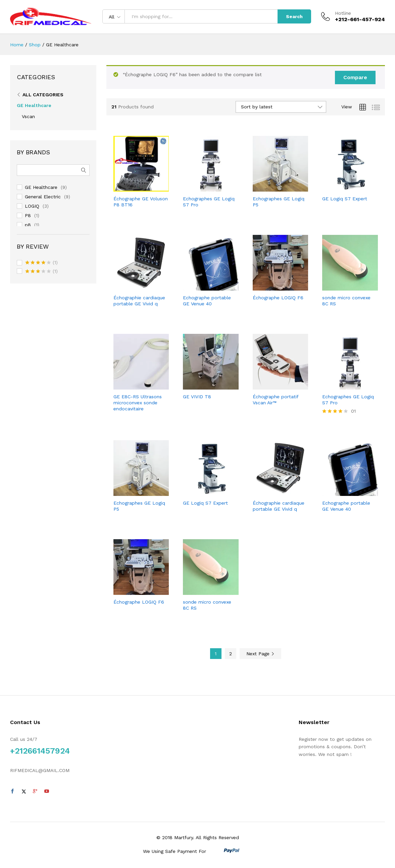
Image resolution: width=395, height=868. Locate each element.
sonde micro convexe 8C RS (346, 301)
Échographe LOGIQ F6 (278, 298)
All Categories (43, 95)
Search (294, 16)
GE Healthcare (34, 105)
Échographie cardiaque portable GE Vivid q (139, 301)
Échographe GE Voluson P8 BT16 (141, 202)
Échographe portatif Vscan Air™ (276, 400)
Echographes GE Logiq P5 (279, 202)
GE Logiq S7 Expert (345, 199)
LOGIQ (32, 206)
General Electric (43, 197)
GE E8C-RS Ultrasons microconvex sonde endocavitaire (138, 403)
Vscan (28, 116)
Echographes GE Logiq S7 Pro (209, 202)
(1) (41, 263)
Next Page (260, 654)
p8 (28, 225)
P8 (28, 215)
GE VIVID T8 (197, 397)
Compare (355, 77)
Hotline (343, 13)
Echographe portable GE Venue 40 (207, 301)
